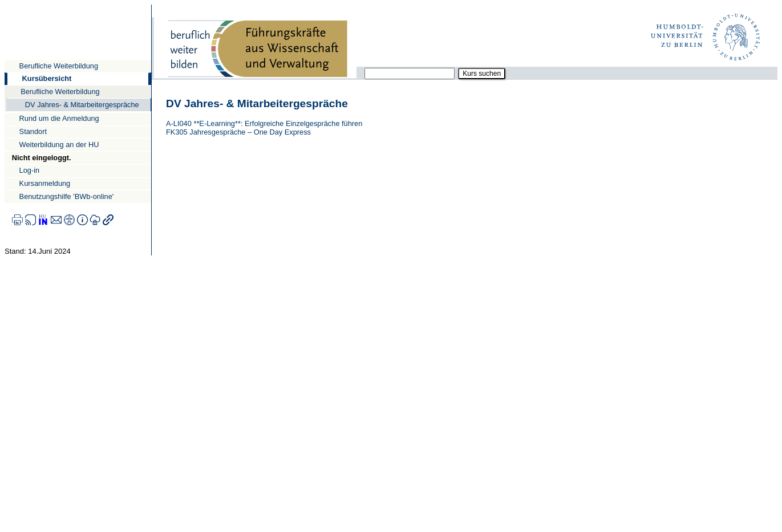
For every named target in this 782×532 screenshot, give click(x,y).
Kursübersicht (47, 78)
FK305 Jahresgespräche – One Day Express (238, 132)
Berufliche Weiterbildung (59, 66)
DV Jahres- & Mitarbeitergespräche (82, 105)
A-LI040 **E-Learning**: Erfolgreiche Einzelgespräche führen (264, 123)
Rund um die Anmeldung (59, 118)
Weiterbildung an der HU (59, 145)
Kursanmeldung (45, 183)
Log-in (30, 170)
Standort (33, 131)
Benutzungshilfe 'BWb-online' (67, 196)
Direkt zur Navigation (4, 4)
